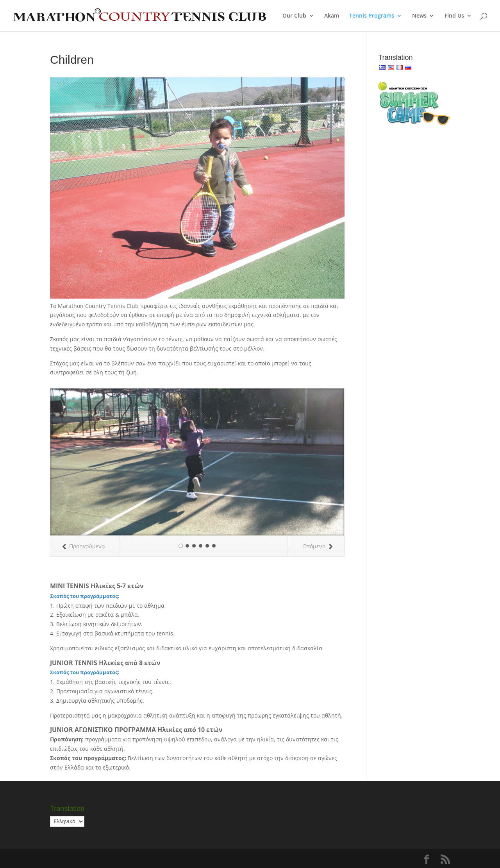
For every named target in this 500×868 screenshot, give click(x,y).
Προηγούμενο (83, 546)
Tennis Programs (372, 16)
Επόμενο (318, 546)
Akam (332, 16)
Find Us (454, 16)
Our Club (294, 16)
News (419, 16)
